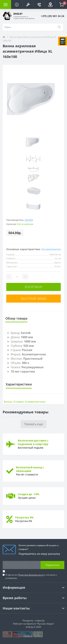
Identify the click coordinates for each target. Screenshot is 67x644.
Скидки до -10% (29, 494)
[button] (28, 4)
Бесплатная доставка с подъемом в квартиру (33, 442)
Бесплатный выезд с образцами (30, 469)
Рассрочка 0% (24, 517)
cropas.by (40, 620)
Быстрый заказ (34, 298)
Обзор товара (16, 318)
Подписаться (52, 565)
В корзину (34, 287)
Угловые (19, 402)
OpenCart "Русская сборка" (40, 624)
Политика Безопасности (31, 575)
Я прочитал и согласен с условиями (31, 576)
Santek (29, 220)
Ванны (8, 402)
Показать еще (34, 424)
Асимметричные (35, 402)
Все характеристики (51, 249)
